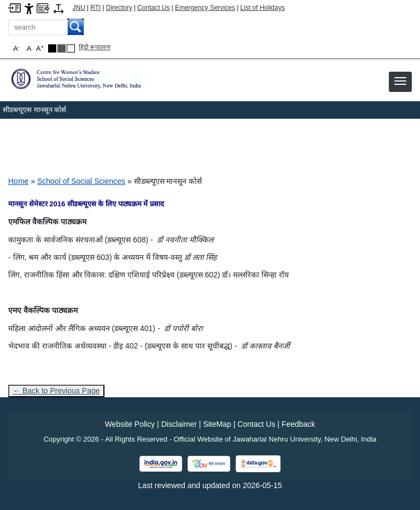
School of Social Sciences (81, 181)
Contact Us (153, 8)
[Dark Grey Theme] (62, 48)
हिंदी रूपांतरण (95, 47)
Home (18, 181)
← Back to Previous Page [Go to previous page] (56, 391)
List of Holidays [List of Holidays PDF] (262, 8)
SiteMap (217, 424)
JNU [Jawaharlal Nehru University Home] (79, 8)
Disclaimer (179, 424)
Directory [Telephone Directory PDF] (119, 8)
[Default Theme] (71, 48)
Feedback (298, 424)
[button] (400, 81)
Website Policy (130, 424)
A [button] (40, 48)
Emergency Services (205, 8)
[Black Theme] (52, 48)
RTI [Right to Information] (95, 8)
